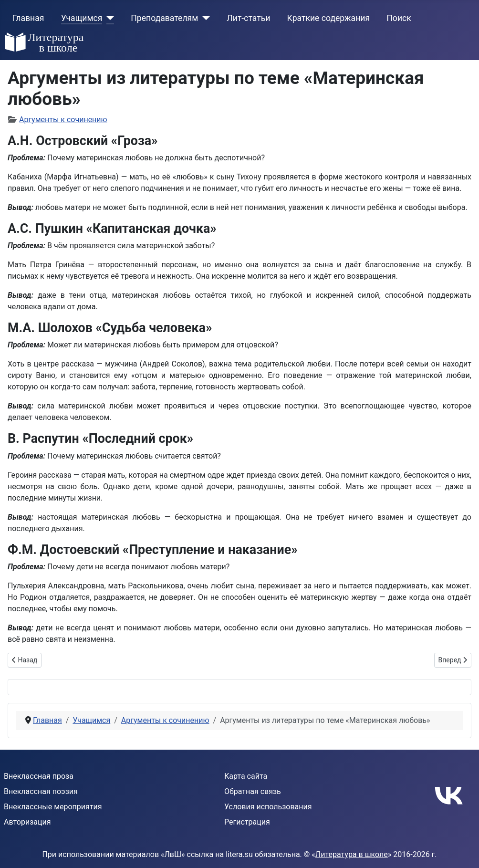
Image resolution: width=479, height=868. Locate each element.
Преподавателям (164, 18)
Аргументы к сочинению (63, 120)
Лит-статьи (248, 18)
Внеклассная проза (39, 776)
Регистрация (247, 822)
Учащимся (82, 18)
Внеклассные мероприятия (53, 807)
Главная (28, 18)
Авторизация (27, 822)
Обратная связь (253, 791)
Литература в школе (352, 854)
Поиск (399, 18)
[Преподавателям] (204, 18)
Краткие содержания (329, 18)
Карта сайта (246, 776)
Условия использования (268, 807)
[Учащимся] (108, 18)
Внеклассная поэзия (41, 791)
